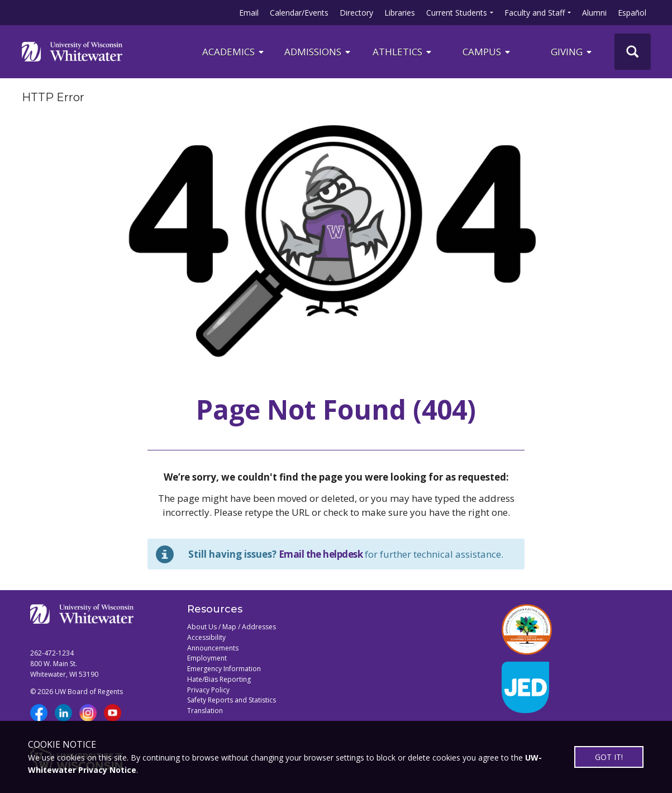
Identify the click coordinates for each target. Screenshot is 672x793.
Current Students (457, 13)
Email (249, 13)
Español (632, 13)
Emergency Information (224, 669)
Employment (207, 658)
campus (487, 52)
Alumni (594, 13)
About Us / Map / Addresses (232, 627)
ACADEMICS (234, 52)
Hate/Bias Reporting (219, 679)
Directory (356, 13)
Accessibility (206, 637)
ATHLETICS (403, 52)
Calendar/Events (299, 13)
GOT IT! (609, 757)
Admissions (318, 52)
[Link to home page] (72, 51)
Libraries (400, 13)
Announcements (213, 648)
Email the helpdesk (321, 554)
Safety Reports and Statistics (232, 700)
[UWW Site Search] (633, 52)
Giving (572, 52)
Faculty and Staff (535, 13)
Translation (205, 711)
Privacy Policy (208, 690)
